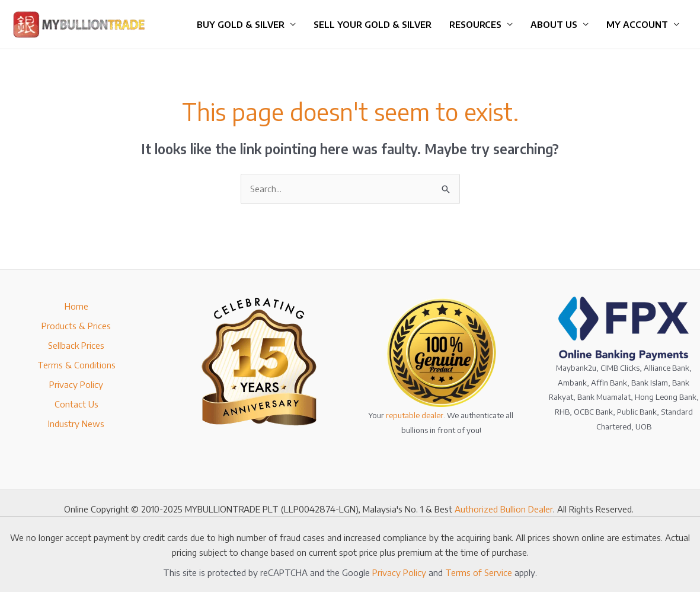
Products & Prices (76, 326)
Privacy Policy (76, 384)
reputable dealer (415, 415)
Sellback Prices (76, 345)
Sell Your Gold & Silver (373, 24)
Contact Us (76, 404)
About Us (554, 24)
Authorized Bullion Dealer (504, 509)
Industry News (76, 424)
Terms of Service (479, 572)
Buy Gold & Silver (241, 24)
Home (76, 306)
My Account (637, 24)
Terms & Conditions (76, 365)
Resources (475, 24)
